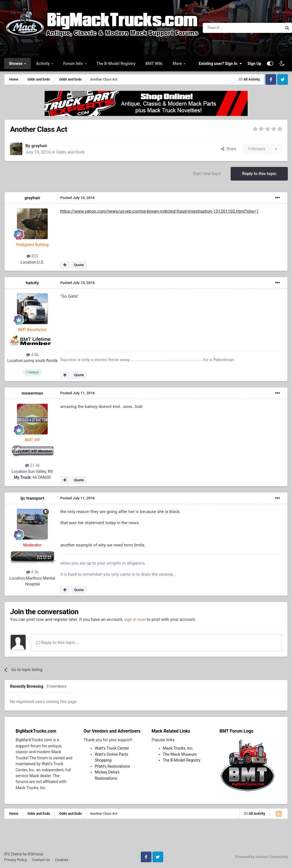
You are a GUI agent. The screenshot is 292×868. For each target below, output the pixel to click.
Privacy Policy (15, 860)
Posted (78, 198)
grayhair (39, 146)
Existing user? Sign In (220, 64)
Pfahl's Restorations (112, 766)
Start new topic (207, 174)
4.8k (32, 355)
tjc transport (32, 498)
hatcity (32, 283)
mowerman (32, 393)
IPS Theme (13, 854)
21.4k (32, 465)
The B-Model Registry (116, 64)
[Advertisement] (146, 837)
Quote (79, 265)
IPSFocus (35, 854)
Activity (43, 64)
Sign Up (254, 64)
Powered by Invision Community (262, 857)
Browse (16, 64)
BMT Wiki (154, 64)
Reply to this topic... (57, 643)
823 (32, 256)
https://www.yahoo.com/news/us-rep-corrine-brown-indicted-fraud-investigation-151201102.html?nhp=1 (159, 211)
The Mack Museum (180, 754)
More (178, 64)
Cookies (61, 860)
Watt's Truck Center (112, 748)
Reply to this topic (259, 174)
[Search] (228, 28)
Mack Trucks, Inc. (178, 748)
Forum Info (74, 64)
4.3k (32, 572)
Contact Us (41, 860)
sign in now (135, 619)
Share (229, 149)
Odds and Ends (70, 152)
